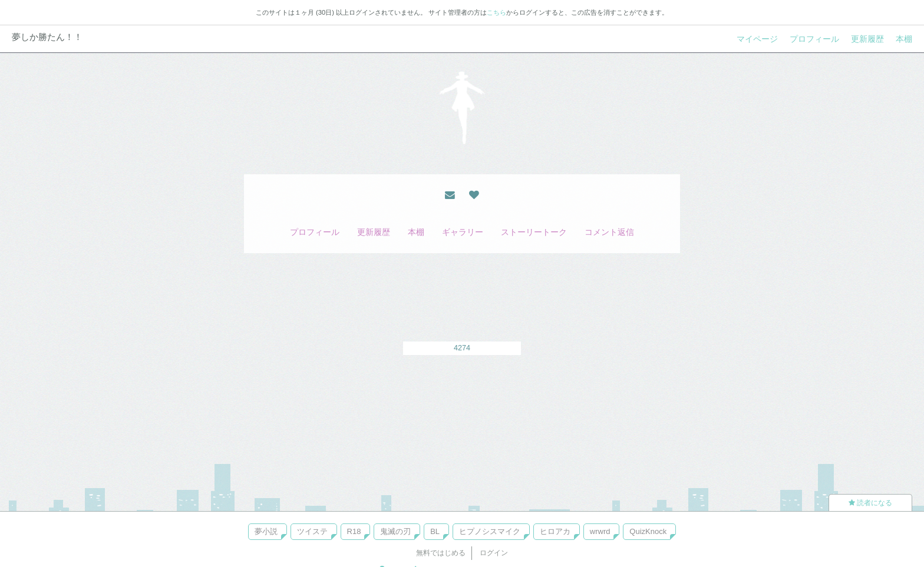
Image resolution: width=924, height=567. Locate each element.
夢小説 (266, 531)
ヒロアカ (555, 531)
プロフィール (814, 39)
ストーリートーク (534, 232)
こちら (496, 12)
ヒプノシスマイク (490, 531)
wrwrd (600, 531)
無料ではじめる (441, 553)
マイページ (757, 39)
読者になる (870, 503)
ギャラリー (463, 232)
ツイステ (312, 531)
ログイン (494, 553)
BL (435, 531)
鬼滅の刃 (395, 531)
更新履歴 (867, 39)
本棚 (904, 39)
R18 (354, 531)
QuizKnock (648, 531)
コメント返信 (609, 232)
